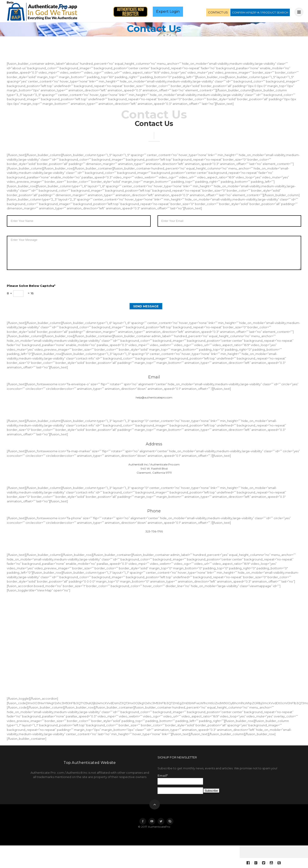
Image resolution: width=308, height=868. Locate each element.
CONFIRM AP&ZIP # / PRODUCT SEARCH (260, 12)
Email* (180, 779)
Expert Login (168, 12)
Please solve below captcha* (31, 286)
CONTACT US (218, 12)
